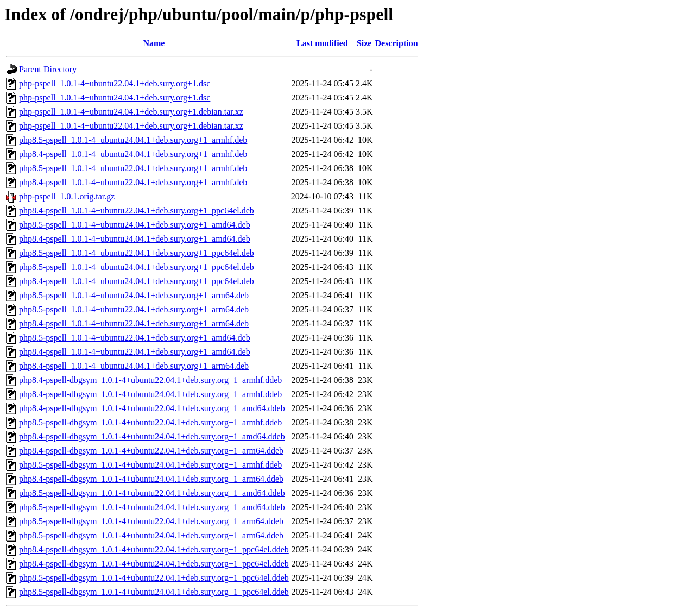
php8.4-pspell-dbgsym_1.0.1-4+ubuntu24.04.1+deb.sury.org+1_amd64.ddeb (152, 436)
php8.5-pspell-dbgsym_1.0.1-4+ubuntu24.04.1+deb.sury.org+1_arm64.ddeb (151, 535)
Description (396, 43)
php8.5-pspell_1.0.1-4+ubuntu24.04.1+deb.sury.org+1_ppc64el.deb (137, 267)
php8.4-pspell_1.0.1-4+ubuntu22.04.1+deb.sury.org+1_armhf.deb (133, 182)
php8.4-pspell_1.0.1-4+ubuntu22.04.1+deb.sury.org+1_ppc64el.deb (137, 210)
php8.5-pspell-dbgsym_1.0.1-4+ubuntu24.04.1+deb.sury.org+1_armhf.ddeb (150, 465)
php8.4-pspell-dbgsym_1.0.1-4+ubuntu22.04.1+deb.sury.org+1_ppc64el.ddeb (154, 549)
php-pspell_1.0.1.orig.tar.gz (67, 196)
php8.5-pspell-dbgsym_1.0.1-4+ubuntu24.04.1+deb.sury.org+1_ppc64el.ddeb (154, 592)
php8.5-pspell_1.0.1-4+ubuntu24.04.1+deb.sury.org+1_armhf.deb (133, 140)
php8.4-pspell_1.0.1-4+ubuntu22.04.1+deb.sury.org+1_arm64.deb (134, 323)
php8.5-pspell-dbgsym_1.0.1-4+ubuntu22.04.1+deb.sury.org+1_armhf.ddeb (150, 422)
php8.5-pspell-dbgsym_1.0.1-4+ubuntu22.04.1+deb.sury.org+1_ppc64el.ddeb (154, 578)
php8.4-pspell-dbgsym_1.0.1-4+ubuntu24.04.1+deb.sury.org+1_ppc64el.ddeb (154, 564)
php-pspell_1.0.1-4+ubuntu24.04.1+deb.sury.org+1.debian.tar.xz (131, 112)
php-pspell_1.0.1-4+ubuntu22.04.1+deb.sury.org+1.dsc (115, 83)
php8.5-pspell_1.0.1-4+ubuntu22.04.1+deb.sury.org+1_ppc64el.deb (137, 253)
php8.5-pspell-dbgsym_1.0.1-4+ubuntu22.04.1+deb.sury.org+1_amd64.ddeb (152, 493)
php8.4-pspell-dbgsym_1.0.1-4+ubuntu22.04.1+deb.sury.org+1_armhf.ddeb (150, 380)
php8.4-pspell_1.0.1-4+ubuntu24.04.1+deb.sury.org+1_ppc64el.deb (137, 281)
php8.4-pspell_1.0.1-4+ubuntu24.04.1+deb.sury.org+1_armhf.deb (133, 154)
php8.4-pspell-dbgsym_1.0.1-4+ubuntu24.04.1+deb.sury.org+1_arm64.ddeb (151, 479)
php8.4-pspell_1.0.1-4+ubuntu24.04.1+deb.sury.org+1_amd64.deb (135, 239)
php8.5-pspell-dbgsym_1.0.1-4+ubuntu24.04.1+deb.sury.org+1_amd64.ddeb (152, 507)
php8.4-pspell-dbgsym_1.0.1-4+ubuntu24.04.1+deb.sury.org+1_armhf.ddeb (150, 394)
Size (364, 43)
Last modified (322, 43)
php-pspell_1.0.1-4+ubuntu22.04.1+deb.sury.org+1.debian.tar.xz (131, 126)
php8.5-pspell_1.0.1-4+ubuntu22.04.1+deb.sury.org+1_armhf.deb (133, 168)
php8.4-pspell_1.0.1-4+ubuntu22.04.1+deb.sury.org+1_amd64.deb (135, 352)
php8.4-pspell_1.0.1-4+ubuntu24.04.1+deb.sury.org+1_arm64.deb (134, 366)
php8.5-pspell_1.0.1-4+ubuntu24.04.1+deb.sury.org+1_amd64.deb (135, 225)
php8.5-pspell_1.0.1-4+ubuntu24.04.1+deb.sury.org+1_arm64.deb (134, 295)
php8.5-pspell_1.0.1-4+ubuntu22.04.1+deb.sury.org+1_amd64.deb (135, 338)
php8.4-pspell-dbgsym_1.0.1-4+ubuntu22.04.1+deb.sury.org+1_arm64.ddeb (151, 451)
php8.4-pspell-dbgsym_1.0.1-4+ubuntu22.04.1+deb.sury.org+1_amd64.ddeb (152, 408)
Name (154, 43)
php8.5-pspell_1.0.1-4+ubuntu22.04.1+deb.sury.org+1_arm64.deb (134, 309)
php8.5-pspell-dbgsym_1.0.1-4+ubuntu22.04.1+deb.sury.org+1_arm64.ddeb (151, 521)
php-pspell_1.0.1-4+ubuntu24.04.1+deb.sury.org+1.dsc (115, 98)
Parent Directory (48, 69)
